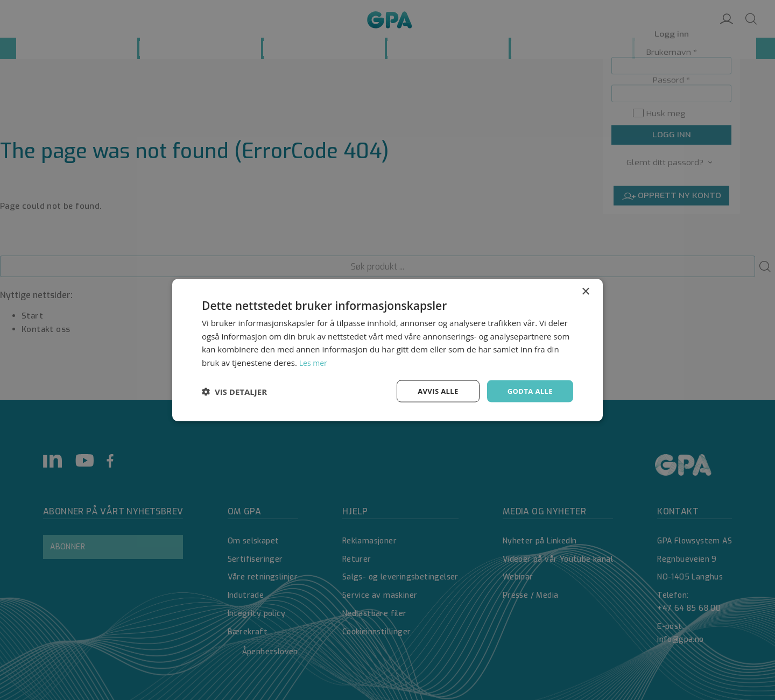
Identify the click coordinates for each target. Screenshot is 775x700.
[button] (234, 391)
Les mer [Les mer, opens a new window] (314, 362)
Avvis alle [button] (433, 391)
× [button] (585, 290)
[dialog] (387, 350)
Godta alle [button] (529, 391)
